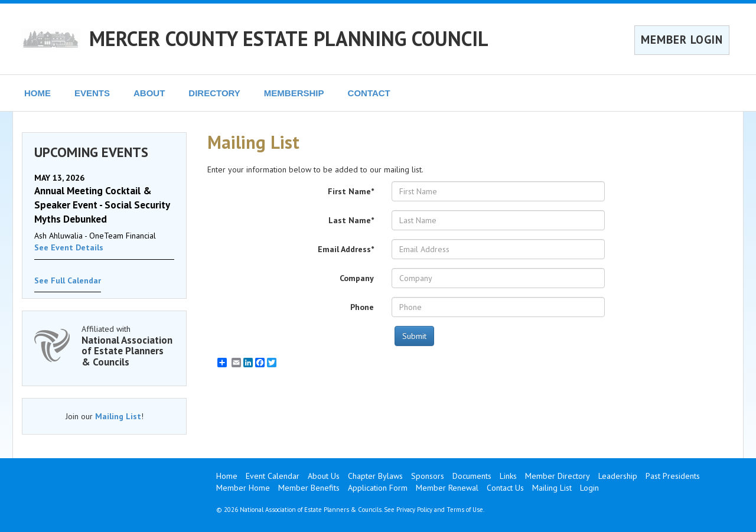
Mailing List (118, 416)
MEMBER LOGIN (682, 40)
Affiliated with (128, 346)
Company (357, 278)
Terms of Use (465, 510)
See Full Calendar (68, 280)
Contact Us (505, 488)
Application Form (378, 488)
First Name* (351, 191)
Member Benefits (309, 488)
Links (508, 476)
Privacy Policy (414, 510)
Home (227, 476)
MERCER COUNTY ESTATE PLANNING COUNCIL (289, 38)
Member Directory (558, 476)
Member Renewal (447, 488)
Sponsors (428, 476)
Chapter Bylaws (375, 476)
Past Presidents (673, 476)
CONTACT (369, 93)
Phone (362, 307)
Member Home (243, 488)
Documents (472, 476)
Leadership (618, 476)
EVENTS (92, 93)
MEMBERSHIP (294, 93)
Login (589, 488)
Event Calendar (273, 476)
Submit (414, 336)
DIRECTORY (214, 93)
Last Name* (351, 220)
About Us (324, 476)
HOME (38, 93)
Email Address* (346, 249)
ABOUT (149, 93)
